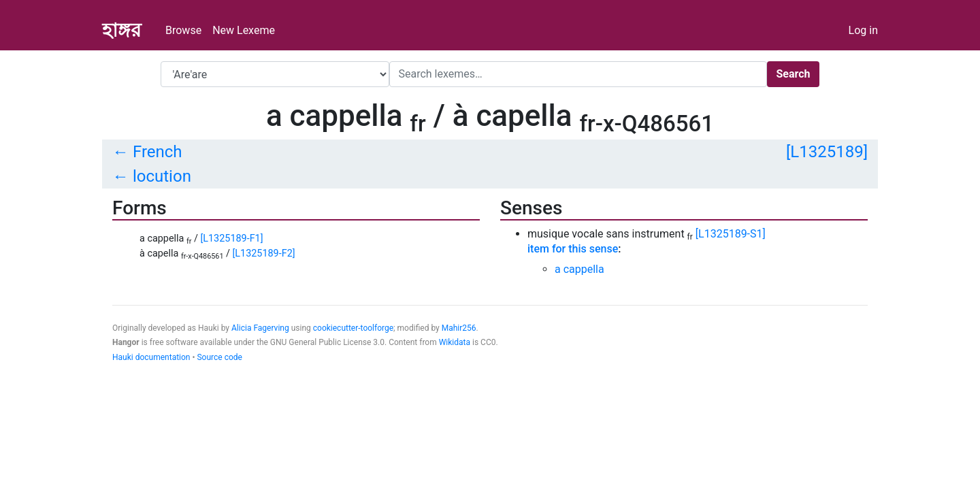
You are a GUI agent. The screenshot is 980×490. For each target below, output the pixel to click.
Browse (183, 30)
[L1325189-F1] (231, 239)
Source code (219, 357)
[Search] (578, 74)
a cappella (579, 269)
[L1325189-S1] (731, 234)
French (158, 152)
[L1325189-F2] (264, 254)
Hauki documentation (151, 357)
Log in (863, 30)
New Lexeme (244, 30)
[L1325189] (827, 152)
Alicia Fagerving (260, 328)
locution (162, 176)
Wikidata (455, 342)
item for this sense (573, 249)
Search (793, 74)
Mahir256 (459, 328)
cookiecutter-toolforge (353, 328)
